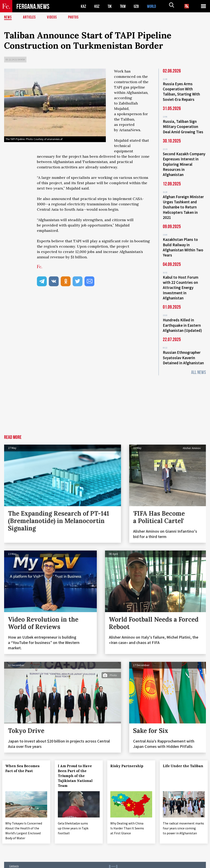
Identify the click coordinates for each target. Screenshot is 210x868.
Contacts (14, 856)
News (8, 17)
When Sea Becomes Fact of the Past (24, 760)
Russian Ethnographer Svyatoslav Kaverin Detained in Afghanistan (183, 349)
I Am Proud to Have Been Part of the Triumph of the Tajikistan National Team (77, 767)
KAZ (83, 6)
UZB (137, 6)
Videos (52, 17)
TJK (110, 6)
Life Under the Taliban (178, 760)
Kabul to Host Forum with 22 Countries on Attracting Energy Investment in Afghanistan (181, 281)
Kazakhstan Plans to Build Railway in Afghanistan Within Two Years (183, 242)
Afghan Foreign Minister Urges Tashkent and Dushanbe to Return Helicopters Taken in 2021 (183, 203)
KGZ (97, 6)
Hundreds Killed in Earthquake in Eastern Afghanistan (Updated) (182, 318)
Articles (30, 17)
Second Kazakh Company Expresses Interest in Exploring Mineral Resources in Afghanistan (184, 162)
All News (199, 364)
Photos (74, 17)
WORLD (153, 6)
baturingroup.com (133, 864)
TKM (124, 6)
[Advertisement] (105, 395)
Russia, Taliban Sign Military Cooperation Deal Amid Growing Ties (183, 125)
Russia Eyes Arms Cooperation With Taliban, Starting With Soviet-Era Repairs (181, 91)
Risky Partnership (129, 757)
